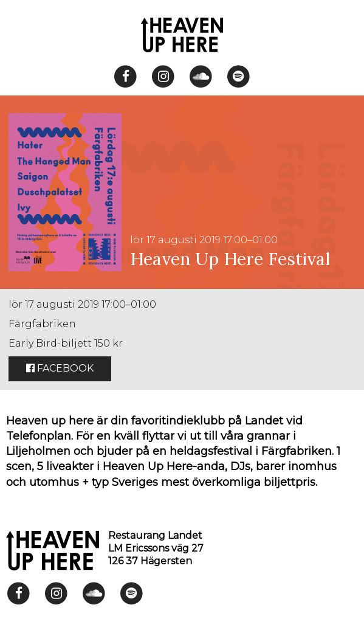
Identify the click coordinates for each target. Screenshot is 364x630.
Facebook (60, 368)
